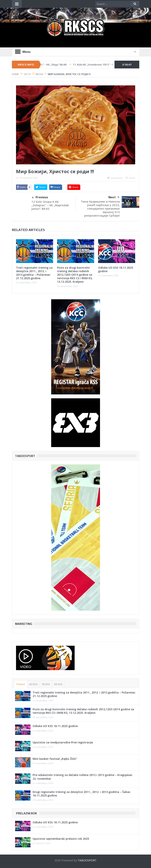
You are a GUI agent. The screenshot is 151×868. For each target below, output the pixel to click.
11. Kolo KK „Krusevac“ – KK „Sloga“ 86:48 (45, 65)
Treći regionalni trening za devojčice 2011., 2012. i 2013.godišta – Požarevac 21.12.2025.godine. (34, 273)
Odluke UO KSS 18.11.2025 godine (116, 269)
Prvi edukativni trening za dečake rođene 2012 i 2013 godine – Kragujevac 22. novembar (83, 777)
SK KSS (58, 684)
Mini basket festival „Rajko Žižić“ (55, 759)
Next (114, 197)
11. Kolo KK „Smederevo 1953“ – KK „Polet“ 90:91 (106, 65)
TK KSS (46, 684)
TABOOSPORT (87, 860)
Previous (40, 198)
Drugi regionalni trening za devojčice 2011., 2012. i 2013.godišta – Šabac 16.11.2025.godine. (82, 794)
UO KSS (33, 684)
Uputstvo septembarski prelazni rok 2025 (61, 839)
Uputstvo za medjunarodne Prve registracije (63, 742)
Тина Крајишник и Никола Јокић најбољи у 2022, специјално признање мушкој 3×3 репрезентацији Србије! (100, 208)
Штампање (115, 178)
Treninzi (21, 684)
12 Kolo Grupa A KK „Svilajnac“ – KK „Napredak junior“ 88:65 (50, 205)
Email (130, 178)
